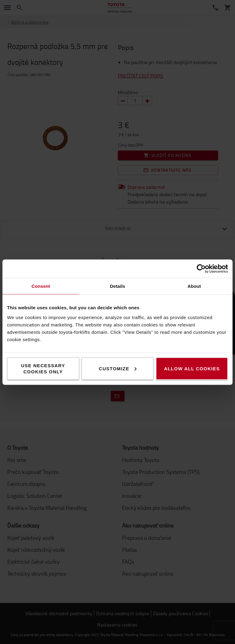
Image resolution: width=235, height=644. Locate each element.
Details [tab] (117, 286)
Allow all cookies (192, 368)
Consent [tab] (41, 286)
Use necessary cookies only (43, 368)
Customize (118, 368)
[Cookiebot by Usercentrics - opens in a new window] (201, 269)
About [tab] (194, 286)
